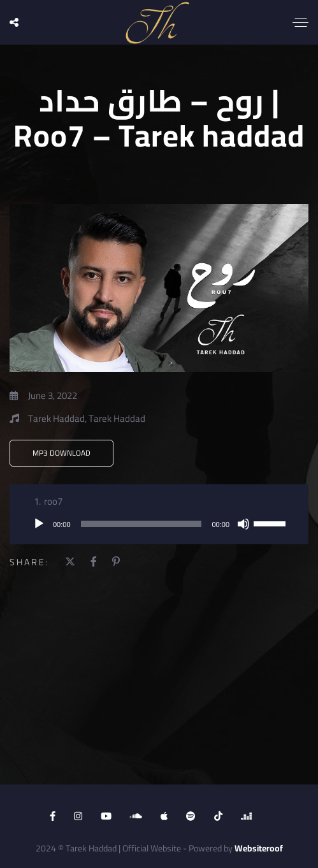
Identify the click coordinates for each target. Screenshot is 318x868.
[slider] (141, 524)
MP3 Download (61, 453)
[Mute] (243, 524)
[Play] (39, 524)
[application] (159, 524)
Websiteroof (259, 848)
